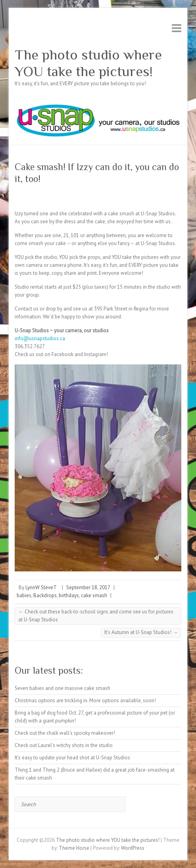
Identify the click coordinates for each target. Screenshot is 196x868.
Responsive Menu (177, 28)
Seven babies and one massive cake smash (62, 688)
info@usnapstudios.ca (40, 338)
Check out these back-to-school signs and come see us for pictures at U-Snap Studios (96, 616)
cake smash (94, 595)
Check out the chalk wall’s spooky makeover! (65, 733)
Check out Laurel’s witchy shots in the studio (64, 745)
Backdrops (45, 595)
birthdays (69, 595)
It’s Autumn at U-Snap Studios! (141, 632)
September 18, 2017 (88, 587)
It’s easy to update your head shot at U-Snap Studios (72, 758)
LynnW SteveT (41, 587)
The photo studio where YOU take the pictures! (88, 63)
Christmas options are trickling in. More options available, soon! (85, 700)
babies (24, 595)
